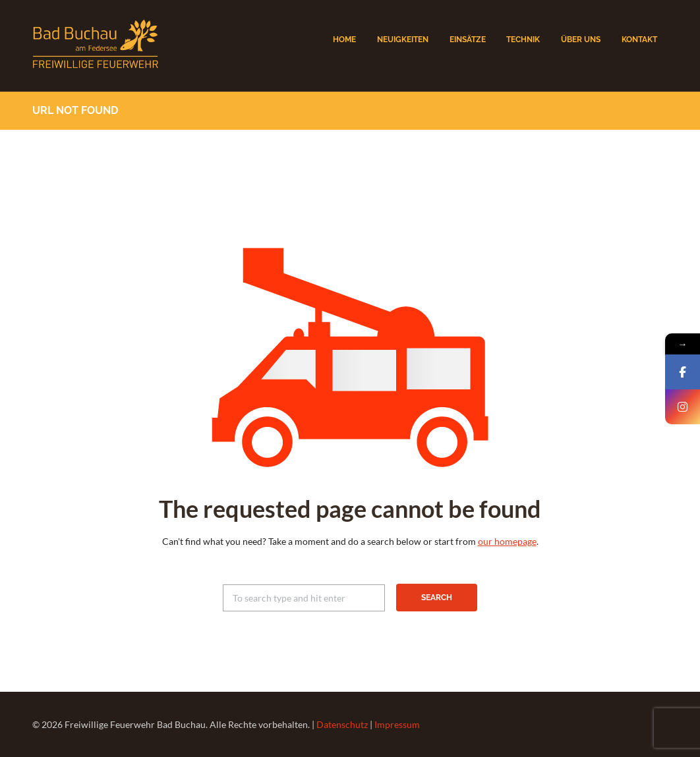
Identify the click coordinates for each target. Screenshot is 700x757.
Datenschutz (342, 724)
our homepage (507, 541)
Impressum (397, 724)
